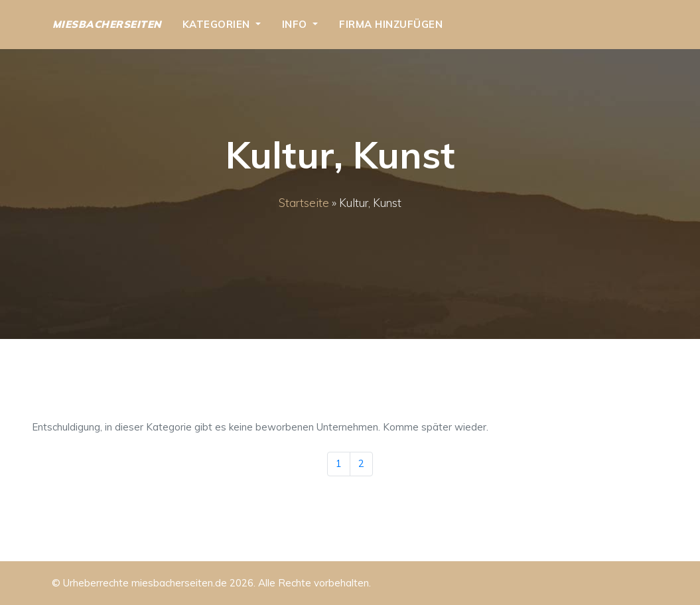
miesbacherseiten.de (179, 583)
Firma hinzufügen (391, 24)
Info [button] (296, 24)
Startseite (304, 203)
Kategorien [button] (218, 24)
